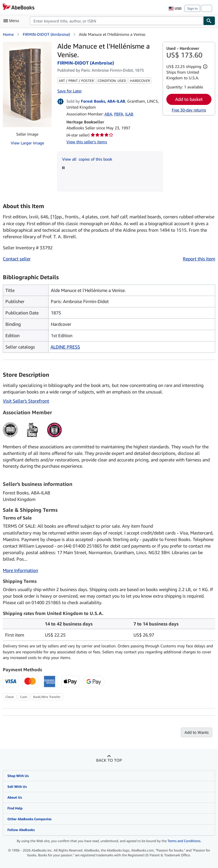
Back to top (109, 760)
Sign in (192, 8)
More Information (20, 570)
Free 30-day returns (189, 110)
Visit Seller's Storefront (26, 401)
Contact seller (17, 259)
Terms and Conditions (184, 841)
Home (8, 34)
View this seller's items (87, 142)
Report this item (199, 259)
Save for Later (70, 91)
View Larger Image (27, 143)
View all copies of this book (87, 159)
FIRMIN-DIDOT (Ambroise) (46, 34)
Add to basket (189, 99)
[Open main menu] (12, 21)
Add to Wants (197, 732)
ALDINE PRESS (65, 347)
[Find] (209, 21)
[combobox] (117, 21)
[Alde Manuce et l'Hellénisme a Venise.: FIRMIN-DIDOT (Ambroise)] (27, 84)
